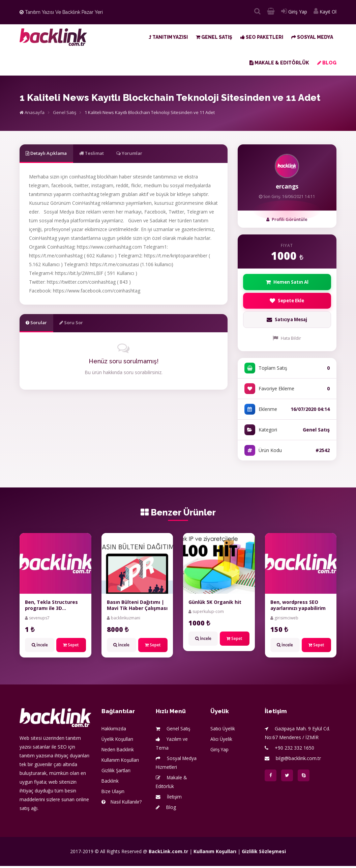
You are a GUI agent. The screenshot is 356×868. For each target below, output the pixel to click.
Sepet (71, 647)
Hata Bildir (287, 340)
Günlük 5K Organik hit (215, 604)
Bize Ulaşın (113, 793)
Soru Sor (79, 324)
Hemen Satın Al (287, 282)
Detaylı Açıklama (50, 153)
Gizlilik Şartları (116, 772)
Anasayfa (32, 112)
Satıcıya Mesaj (287, 322)
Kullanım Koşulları (121, 762)
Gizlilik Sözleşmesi (264, 853)
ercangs (287, 186)
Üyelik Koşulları (118, 741)
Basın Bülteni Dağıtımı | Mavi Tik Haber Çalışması (137, 607)
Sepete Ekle (287, 302)
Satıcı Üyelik (223, 731)
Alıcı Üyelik (222, 741)
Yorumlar (146, 153)
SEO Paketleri (262, 37)
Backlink (110, 783)
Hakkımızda (114, 731)
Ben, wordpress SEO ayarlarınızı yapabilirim (298, 607)
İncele (40, 647)
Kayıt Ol (325, 12)
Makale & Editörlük (279, 63)
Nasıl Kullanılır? (122, 804)
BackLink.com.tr (168, 853)
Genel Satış (214, 37)
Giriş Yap (294, 12)
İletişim (169, 799)
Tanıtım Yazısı (168, 37)
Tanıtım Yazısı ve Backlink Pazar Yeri (61, 12)
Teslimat (103, 153)
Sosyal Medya (312, 37)
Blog (327, 63)
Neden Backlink (118, 751)
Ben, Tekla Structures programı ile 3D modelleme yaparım (51, 610)
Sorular (39, 324)
